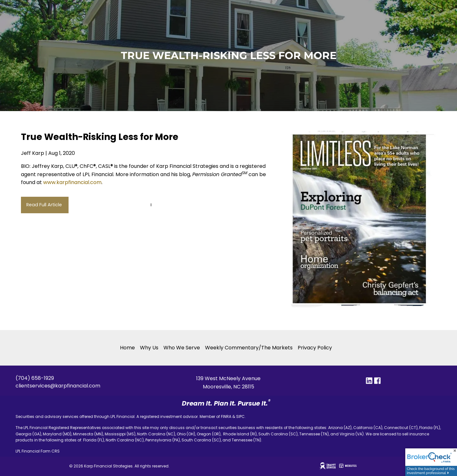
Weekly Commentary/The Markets (249, 348)
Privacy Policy (315, 348)
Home (127, 348)
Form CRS (50, 451)
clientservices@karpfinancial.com (58, 386)
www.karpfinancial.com (72, 182)
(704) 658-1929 (35, 378)
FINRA (226, 417)
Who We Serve (182, 348)
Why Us (149, 348)
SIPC (240, 417)
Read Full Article (45, 205)
